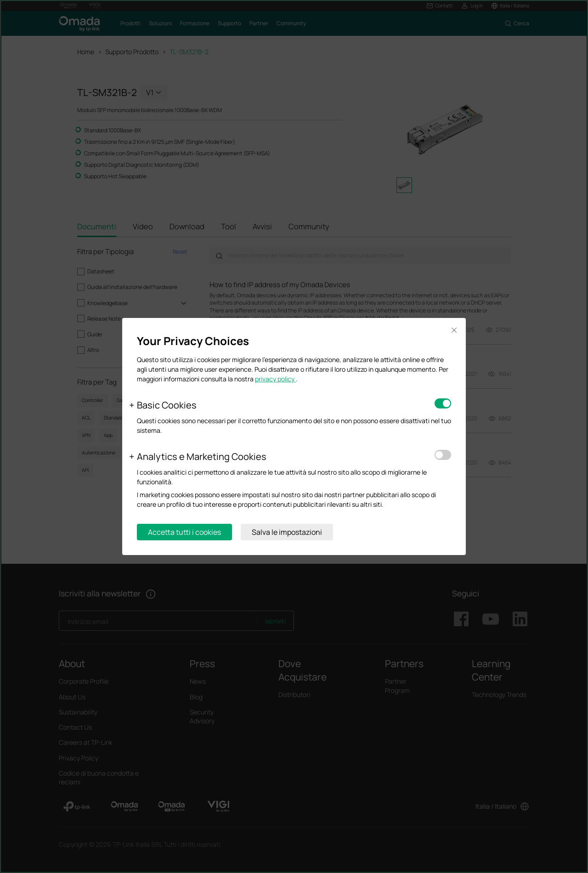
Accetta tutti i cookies (184, 532)
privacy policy (275, 379)
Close (454, 330)
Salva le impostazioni (287, 532)
